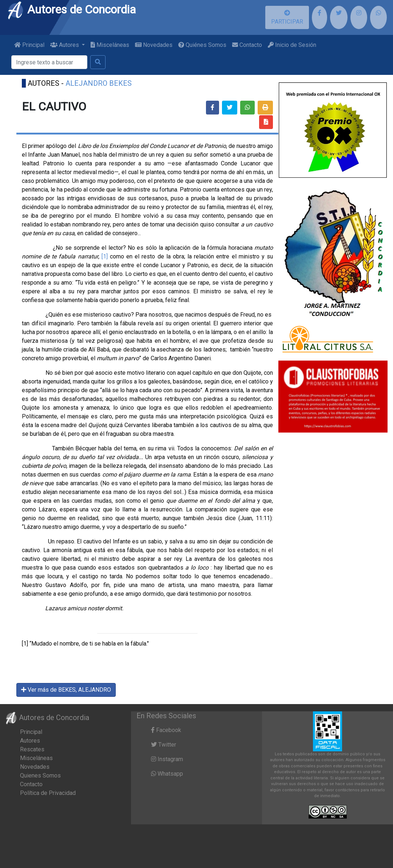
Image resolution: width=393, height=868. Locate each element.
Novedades (154, 45)
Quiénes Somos (202, 45)
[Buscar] (49, 62)
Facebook (166, 730)
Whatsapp (167, 774)
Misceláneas (110, 45)
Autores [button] (65, 45)
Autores (30, 741)
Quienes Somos (40, 775)
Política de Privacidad (48, 793)
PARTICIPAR (287, 17)
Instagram (167, 759)
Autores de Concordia (71, 9)
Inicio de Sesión (292, 45)
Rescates (32, 749)
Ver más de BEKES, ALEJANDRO (66, 690)
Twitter (164, 745)
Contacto (247, 45)
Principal (29, 45)
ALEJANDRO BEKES (99, 83)
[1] (106, 256)
